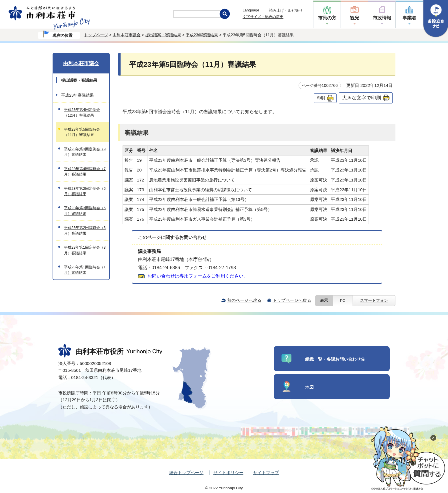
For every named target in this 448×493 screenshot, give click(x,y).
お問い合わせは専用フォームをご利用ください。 (198, 276)
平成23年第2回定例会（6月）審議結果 (85, 191)
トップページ (96, 35)
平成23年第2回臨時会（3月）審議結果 (85, 230)
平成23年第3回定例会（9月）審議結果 (85, 152)
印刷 (321, 98)
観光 (355, 18)
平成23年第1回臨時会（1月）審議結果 (85, 270)
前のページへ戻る (244, 300)
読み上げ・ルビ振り (286, 10)
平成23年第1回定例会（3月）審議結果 (85, 250)
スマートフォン (374, 301)
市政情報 (382, 18)
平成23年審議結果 (202, 35)
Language (251, 10)
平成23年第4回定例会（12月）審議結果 (82, 112)
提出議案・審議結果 (163, 35)
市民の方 (327, 18)
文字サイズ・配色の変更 (263, 17)
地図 (309, 387)
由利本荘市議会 (127, 35)
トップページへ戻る (292, 300)
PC (343, 301)
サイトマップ (266, 473)
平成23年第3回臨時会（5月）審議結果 (85, 211)
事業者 (409, 18)
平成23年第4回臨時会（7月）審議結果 (85, 171)
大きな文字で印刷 (361, 98)
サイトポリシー (228, 473)
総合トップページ (186, 473)
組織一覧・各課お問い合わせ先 (335, 359)
